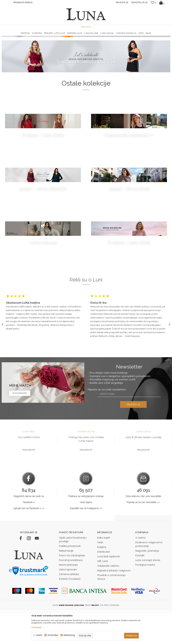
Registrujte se (139, 2)
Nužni (39, 635)
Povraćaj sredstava (71, 594)
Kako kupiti (104, 571)
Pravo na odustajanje (72, 589)
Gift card (102, 595)
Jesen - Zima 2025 (129, 223)
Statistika (53, 635)
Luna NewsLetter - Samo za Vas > (87, 36)
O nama (140, 571)
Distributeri (104, 585)
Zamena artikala (69, 608)
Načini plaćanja (68, 598)
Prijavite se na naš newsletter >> (143, 536)
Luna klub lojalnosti (109, 590)
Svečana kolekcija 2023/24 (86, 95)
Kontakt (140, 589)
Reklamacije (66, 584)
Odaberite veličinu (108, 599)
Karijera (102, 581)
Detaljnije (36, 627)
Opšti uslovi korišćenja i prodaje (73, 573)
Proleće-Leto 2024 (86, 60)
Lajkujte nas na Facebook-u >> (29, 542)
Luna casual (43, 276)
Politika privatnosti (70, 580)
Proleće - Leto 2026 (129, 276)
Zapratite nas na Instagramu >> (86, 542)
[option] (30, 36)
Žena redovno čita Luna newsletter (143, 530)
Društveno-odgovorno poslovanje (149, 578)
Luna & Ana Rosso (142, 36)
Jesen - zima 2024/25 (43, 223)
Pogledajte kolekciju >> (129, 169)
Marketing (69, 635)
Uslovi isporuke (68, 603)
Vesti (100, 576)
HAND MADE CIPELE (30, 36)
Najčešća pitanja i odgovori (114, 604)
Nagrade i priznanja (147, 584)
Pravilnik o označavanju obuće (111, 611)
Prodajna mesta (145, 598)
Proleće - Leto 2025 (43, 169)
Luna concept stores (148, 594)
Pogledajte (29, 483)
